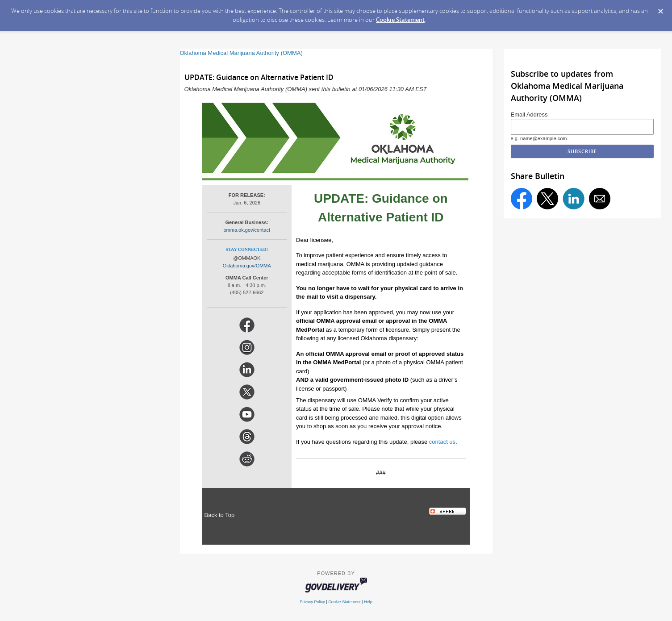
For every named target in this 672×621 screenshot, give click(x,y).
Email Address (529, 115)
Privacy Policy (312, 602)
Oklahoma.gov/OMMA (247, 266)
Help (368, 602)
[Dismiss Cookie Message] (661, 11)
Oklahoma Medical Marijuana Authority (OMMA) (241, 53)
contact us (442, 442)
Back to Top (220, 515)
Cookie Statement (400, 20)
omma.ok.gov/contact (247, 230)
